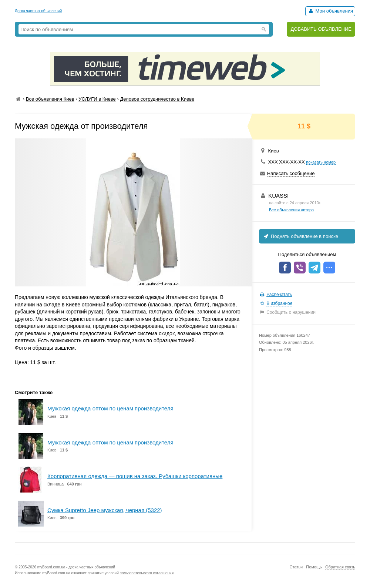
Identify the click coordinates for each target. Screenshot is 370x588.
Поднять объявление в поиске (300, 236)
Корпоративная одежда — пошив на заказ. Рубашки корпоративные (135, 476)
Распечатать (279, 295)
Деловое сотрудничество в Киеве (157, 99)
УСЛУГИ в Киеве (97, 99)
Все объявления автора (291, 210)
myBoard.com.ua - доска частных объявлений (76, 567)
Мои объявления (330, 11)
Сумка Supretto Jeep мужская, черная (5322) (105, 510)
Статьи (296, 567)
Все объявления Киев (50, 99)
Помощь (314, 567)
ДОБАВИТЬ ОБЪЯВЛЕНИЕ (321, 29)
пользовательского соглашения (147, 573)
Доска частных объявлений (38, 11)
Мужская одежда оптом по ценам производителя (110, 408)
